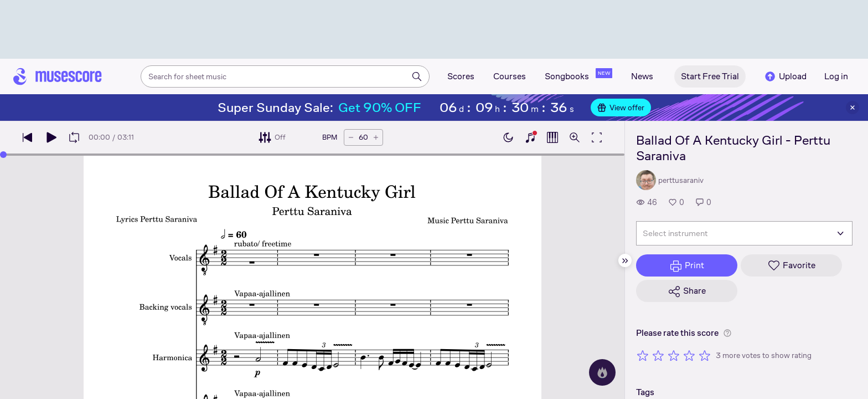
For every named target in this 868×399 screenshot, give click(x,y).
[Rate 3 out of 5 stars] (674, 355)
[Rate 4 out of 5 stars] (689, 355)
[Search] (417, 76)
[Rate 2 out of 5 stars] (658, 355)
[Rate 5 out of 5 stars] (705, 355)
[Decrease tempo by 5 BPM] (351, 137)
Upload (785, 76)
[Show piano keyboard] (530, 137)
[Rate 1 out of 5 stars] (643, 355)
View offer (621, 108)
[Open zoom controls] (575, 137)
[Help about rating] (727, 333)
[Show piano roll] (552, 137)
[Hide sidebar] (625, 260)
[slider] (312, 155)
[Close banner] (852, 108)
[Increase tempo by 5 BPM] (376, 137)
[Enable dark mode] (508, 137)
